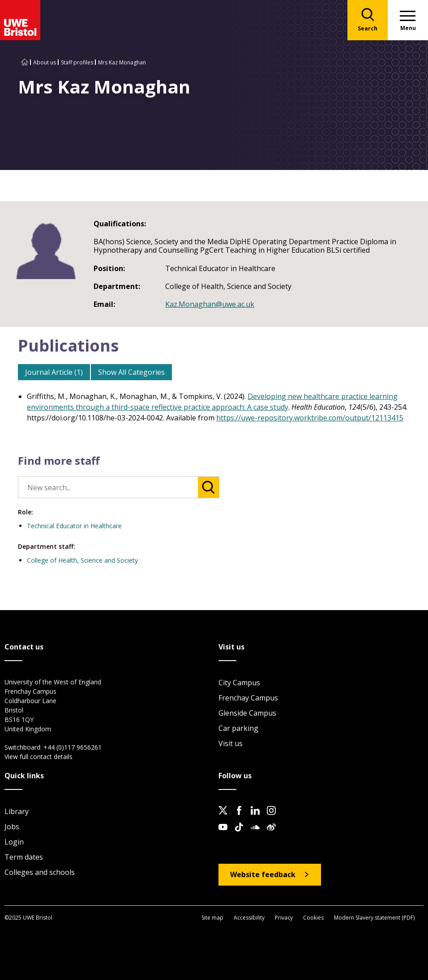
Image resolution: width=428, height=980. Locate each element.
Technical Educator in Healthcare (74, 526)
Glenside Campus (247, 713)
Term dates (24, 857)
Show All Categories (131, 372)
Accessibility (249, 918)
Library (17, 811)
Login (14, 842)
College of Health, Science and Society (82, 560)
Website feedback (263, 874)
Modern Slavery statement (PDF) (374, 918)
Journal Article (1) (54, 372)
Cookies (313, 918)
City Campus (239, 683)
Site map (212, 918)
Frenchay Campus (248, 698)
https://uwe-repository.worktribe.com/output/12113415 (310, 418)
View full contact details (39, 757)
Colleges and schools (40, 872)
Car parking (238, 728)
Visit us (231, 743)
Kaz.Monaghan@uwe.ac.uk (210, 304)
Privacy (284, 918)
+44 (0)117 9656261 (73, 747)
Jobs (12, 827)
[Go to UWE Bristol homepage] (25, 62)
